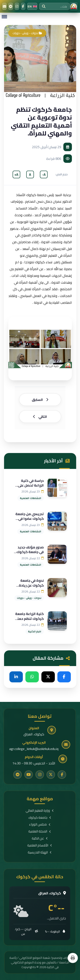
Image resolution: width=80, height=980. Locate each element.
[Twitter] (51, 775)
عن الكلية (40, 839)
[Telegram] (11, 6)
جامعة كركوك (40, 818)
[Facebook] (23, 6)
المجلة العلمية (40, 832)
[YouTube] (29, 775)
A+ (16, 174)
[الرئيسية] (74, 6)
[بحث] (44, 6)
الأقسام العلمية (40, 845)
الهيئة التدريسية (40, 852)
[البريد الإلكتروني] (4, 6)
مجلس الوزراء (40, 825)
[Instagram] (17, 6)
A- (44, 174)
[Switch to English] (32, 6)
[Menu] (4, 17)
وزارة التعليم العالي (40, 811)
